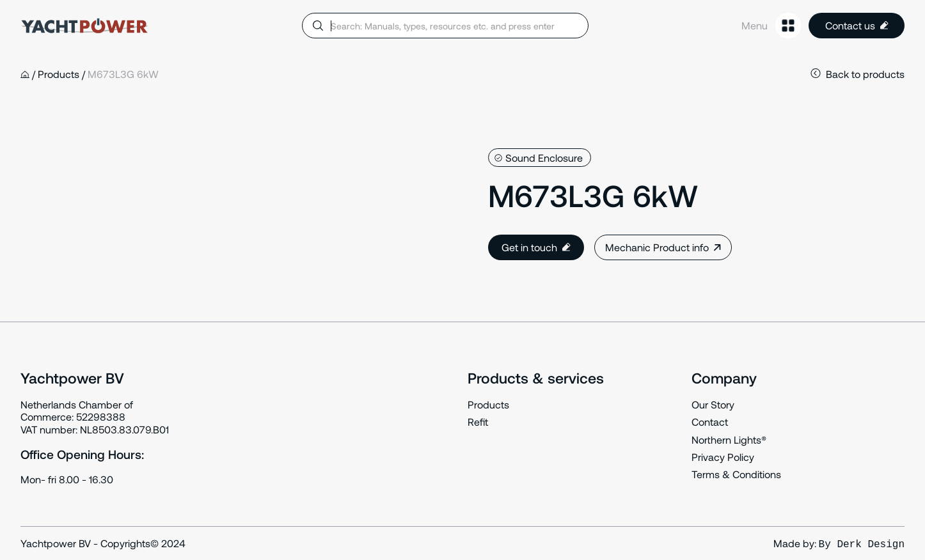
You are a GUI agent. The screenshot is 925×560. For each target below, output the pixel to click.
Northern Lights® (729, 439)
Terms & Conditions (736, 474)
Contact (710, 422)
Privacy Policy (723, 457)
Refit (478, 422)
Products (488, 404)
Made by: (839, 543)
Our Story (713, 404)
